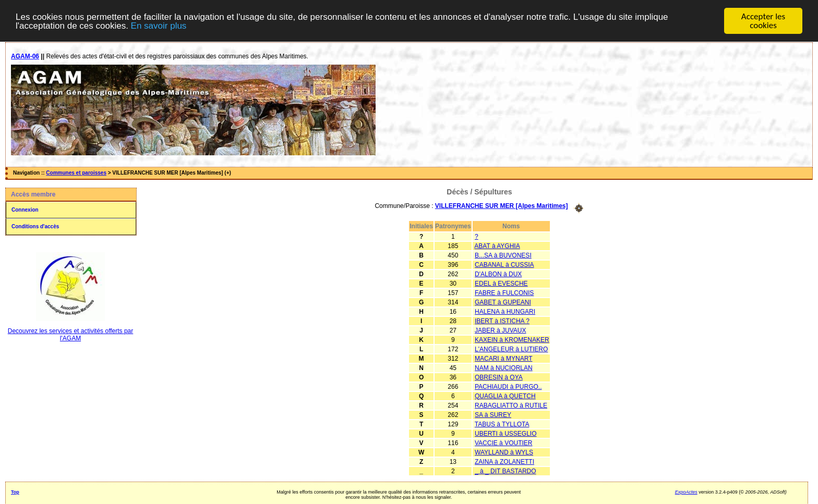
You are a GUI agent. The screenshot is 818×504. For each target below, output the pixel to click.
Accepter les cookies (763, 21)
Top (15, 491)
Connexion (25, 210)
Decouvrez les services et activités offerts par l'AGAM (71, 335)
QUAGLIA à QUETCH (505, 396)
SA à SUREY (493, 414)
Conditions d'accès (35, 226)
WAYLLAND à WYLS (504, 452)
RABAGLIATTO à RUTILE (511, 405)
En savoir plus (159, 25)
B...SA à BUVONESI (503, 255)
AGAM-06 (25, 56)
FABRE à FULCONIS (504, 292)
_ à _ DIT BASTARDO (506, 471)
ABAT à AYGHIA (497, 245)
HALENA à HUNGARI (505, 311)
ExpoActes (686, 491)
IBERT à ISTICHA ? (502, 321)
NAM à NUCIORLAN (504, 367)
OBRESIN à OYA (499, 377)
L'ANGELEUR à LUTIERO (511, 349)
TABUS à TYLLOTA (502, 424)
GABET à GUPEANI (503, 302)
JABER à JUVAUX (500, 330)
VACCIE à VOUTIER (503, 442)
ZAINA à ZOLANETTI (504, 461)
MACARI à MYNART (503, 358)
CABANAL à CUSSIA (504, 264)
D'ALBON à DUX (498, 274)
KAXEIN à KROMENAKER (512, 339)
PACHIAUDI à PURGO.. (508, 386)
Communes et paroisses (76, 173)
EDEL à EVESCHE (501, 283)
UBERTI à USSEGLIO (506, 433)
